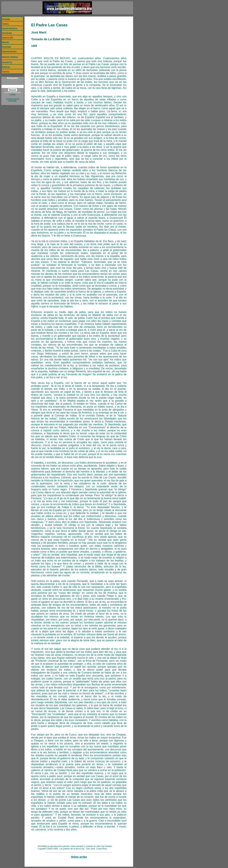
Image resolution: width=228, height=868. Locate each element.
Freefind (13, 94)
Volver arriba (79, 857)
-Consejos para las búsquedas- (13, 100)
